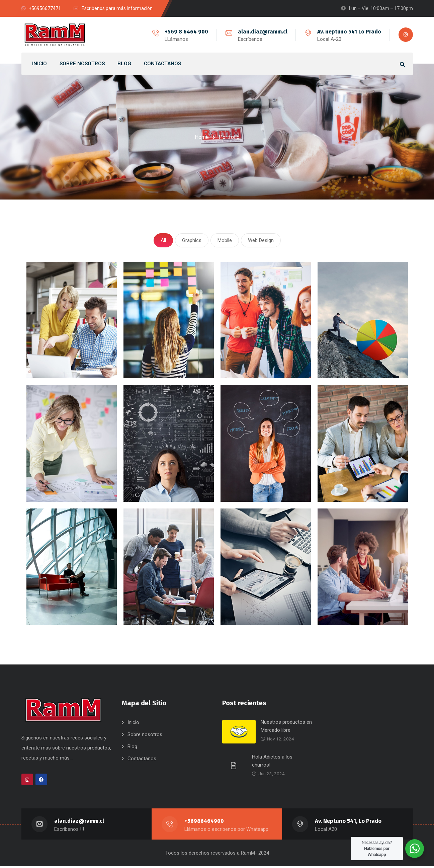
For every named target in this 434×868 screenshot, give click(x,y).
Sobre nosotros (145, 736)
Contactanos (142, 760)
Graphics (192, 241)
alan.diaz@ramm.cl (262, 32)
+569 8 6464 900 (186, 32)
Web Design (261, 241)
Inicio (133, 724)
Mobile (225, 241)
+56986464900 (204, 823)
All (163, 241)
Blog (132, 748)
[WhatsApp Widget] (415, 849)
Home (202, 137)
